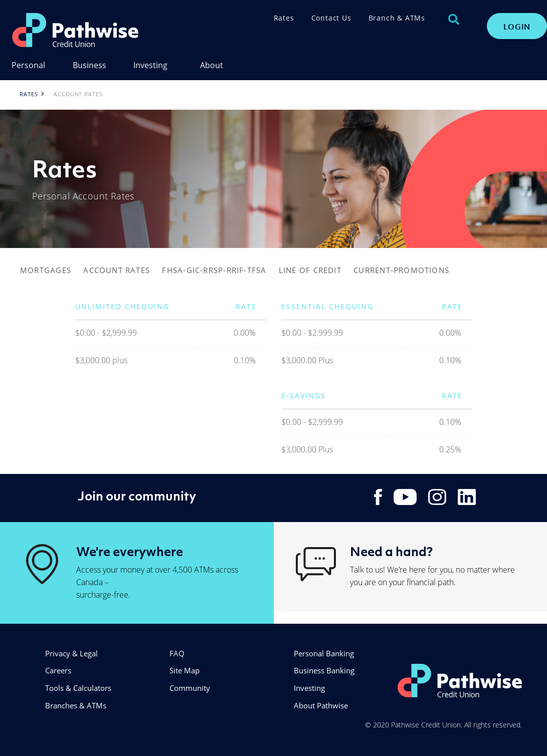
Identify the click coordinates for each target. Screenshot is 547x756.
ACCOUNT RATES (117, 270)
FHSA (172, 270)
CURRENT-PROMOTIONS (401, 270)
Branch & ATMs (397, 18)
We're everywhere (130, 551)
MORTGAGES (46, 270)
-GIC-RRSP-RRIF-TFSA (225, 270)
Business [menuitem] (89, 66)
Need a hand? (391, 551)
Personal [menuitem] (28, 66)
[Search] (454, 20)
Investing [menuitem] (150, 66)
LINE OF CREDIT (310, 270)
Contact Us (331, 18)
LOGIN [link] (517, 27)
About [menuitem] (212, 66)
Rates (284, 18)
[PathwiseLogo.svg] (102, 30)
